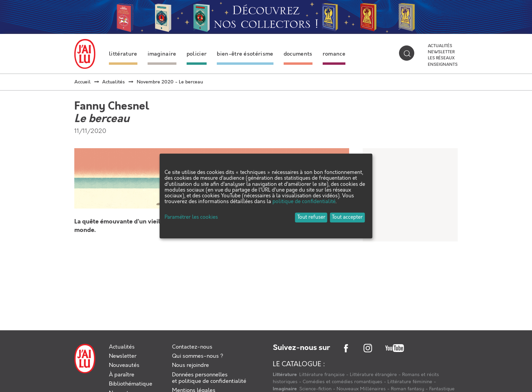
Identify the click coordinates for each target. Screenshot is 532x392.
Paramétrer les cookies (191, 218)
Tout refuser (311, 217)
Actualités (440, 46)
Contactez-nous (192, 347)
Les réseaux (441, 58)
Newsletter (441, 52)
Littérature (285, 375)
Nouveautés (124, 365)
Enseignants (443, 65)
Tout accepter (347, 217)
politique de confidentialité (304, 202)
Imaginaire (285, 389)
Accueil (82, 82)
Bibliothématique (131, 384)
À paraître (122, 375)
